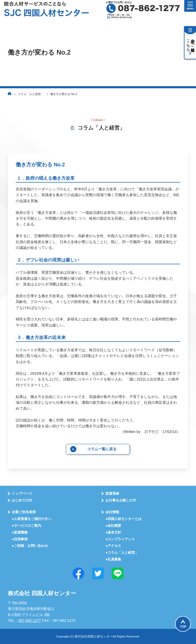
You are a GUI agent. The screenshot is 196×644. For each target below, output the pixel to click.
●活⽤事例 (20, 539)
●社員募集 (113, 559)
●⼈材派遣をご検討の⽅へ (32, 519)
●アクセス (113, 546)
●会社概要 (113, 526)
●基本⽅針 (113, 532)
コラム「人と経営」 (31, 94)
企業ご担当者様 (24, 512)
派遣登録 (112, 493)
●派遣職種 (20, 532)
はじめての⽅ (22, 500)
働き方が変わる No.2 (64, 94)
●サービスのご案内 (26, 526)
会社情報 (112, 512)
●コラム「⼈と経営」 (122, 552)
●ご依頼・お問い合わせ (30, 546)
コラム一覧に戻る (102, 449)
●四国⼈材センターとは (124, 519)
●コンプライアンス (120, 539)
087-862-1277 (30, 620)
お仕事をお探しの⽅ (121, 500)
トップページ (22, 493)
